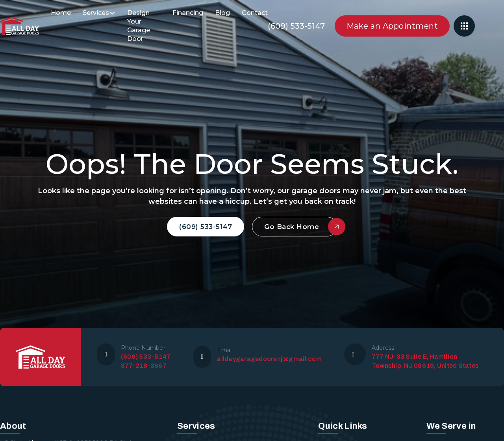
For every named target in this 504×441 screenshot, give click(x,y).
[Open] (464, 26)
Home (61, 13)
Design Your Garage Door (139, 26)
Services (96, 13)
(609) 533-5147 (296, 26)
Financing (188, 13)
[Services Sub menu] (112, 13)
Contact (255, 13)
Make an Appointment (392, 26)
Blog (222, 13)
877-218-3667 (144, 366)
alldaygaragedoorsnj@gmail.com (269, 359)
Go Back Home (301, 227)
